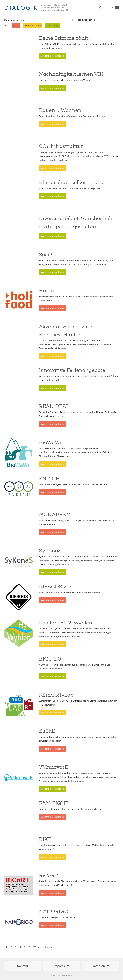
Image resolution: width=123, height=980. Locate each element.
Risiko (16, 25)
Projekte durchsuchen (83, 20)
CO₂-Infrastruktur (61, 146)
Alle (6, 25)
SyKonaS (50, 551)
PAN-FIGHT (54, 803)
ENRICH (49, 478)
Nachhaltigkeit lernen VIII (71, 74)
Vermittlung (53, 25)
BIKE (45, 839)
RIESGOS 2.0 (55, 587)
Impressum (61, 966)
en (111, 7)
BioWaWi (50, 442)
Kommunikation (33, 25)
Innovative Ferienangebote (72, 370)
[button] (117, 8)
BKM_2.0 (50, 659)
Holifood (49, 290)
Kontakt (23, 966)
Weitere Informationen (52, 56)
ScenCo (48, 254)
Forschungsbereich (14, 20)
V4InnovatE (53, 767)
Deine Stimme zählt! (64, 38)
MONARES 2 (55, 514)
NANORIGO (54, 911)
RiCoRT (48, 875)
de (106, 7)
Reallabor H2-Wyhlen (66, 623)
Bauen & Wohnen (60, 110)
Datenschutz (100, 966)
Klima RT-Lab (56, 695)
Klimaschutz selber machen (73, 182)
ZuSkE (47, 731)
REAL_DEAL (54, 406)
